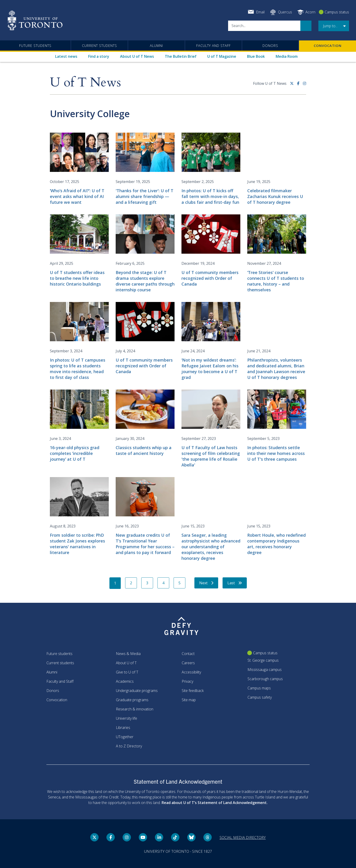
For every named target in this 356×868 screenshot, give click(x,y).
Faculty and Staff (213, 46)
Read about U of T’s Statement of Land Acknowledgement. (215, 803)
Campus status (337, 12)
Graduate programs (132, 700)
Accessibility (191, 672)
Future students (35, 46)
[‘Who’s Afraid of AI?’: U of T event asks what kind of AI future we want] (79, 169)
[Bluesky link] (191, 837)
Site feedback (193, 691)
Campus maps (259, 688)
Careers (188, 663)
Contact (188, 654)
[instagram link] (305, 85)
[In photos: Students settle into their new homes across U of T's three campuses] (277, 426)
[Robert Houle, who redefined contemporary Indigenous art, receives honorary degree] (277, 516)
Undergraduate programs (137, 691)
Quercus (285, 12)
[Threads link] (208, 837)
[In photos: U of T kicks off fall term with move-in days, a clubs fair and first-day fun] (211, 169)
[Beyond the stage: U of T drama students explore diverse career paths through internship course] (145, 254)
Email (260, 12)
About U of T (126, 663)
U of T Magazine (222, 56)
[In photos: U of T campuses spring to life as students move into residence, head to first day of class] (79, 341)
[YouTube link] (143, 837)
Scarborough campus (265, 679)
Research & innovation (135, 709)
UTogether (125, 737)
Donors (270, 46)
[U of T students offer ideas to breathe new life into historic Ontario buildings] (79, 251)
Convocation (328, 46)
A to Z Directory (129, 746)
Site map (189, 700)
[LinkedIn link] (159, 837)
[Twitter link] (294, 85)
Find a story (99, 56)
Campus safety (260, 697)
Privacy (187, 681)
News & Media (128, 654)
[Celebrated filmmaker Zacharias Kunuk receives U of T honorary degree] (277, 169)
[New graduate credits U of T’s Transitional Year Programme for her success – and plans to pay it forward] (145, 516)
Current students (100, 46)
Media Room (287, 56)
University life (127, 718)
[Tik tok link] (175, 837)
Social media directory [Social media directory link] (243, 838)
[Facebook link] (300, 85)
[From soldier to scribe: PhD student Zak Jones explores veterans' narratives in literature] (79, 516)
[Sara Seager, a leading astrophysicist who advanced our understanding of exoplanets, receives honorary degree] (211, 519)
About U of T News (137, 56)
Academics (125, 681)
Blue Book (256, 56)
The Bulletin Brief (181, 56)
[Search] (264, 26)
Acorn (310, 12)
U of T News (85, 83)
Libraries (123, 728)
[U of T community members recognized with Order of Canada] (211, 251)
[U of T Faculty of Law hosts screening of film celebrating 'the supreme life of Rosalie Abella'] (211, 429)
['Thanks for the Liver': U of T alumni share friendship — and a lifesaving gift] (145, 169)
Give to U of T (127, 672)
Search (306, 26)
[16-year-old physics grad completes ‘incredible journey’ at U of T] (79, 426)
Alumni (156, 46)
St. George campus (263, 660)
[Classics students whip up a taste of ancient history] (145, 423)
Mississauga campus (265, 670)
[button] (334, 26)
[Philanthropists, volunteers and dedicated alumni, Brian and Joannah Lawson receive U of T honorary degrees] (277, 341)
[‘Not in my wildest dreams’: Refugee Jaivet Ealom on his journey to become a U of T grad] (211, 341)
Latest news (66, 56)
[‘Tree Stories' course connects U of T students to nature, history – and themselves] (277, 254)
